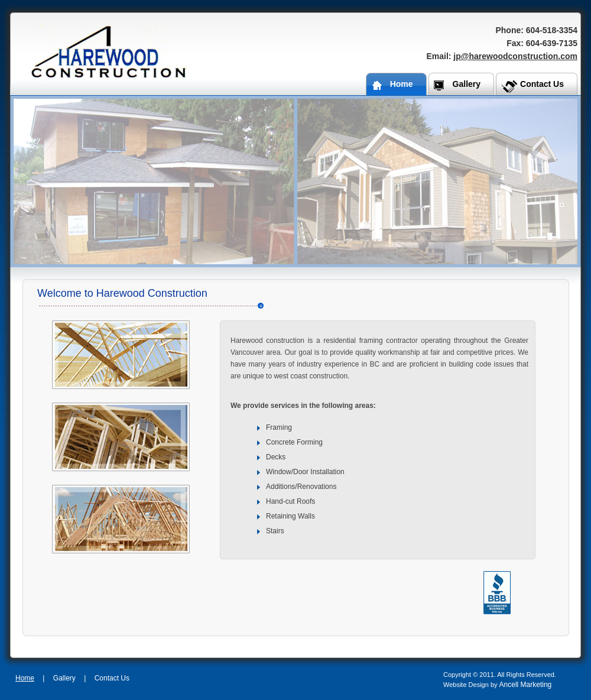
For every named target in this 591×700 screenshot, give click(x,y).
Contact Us (112, 678)
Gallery (64, 678)
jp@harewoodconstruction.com (515, 56)
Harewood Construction (109, 52)
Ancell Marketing (526, 685)
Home (25, 678)
